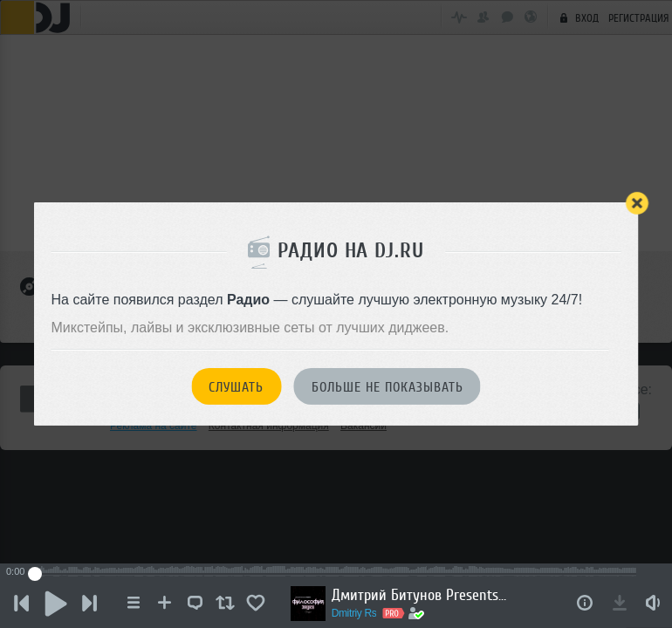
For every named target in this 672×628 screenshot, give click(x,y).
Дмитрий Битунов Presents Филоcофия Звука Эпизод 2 (421, 595)
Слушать (236, 387)
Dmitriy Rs (356, 613)
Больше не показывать (387, 387)
